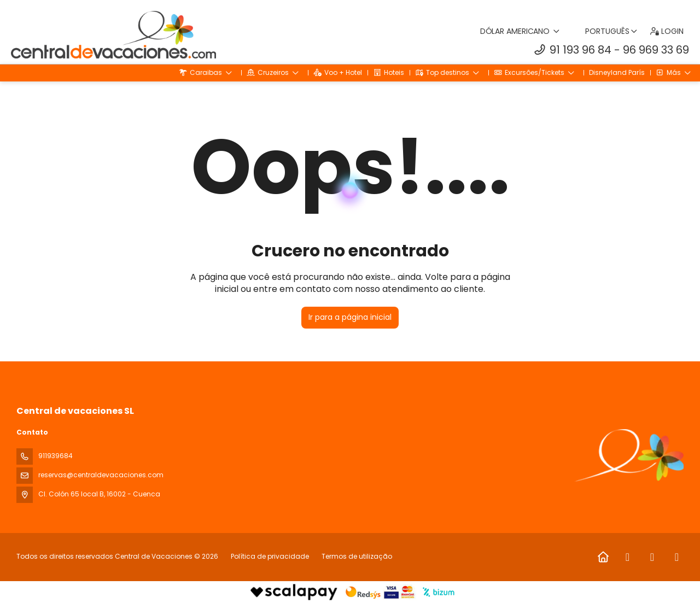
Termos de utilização (356, 556)
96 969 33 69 (656, 50)
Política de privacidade (270, 556)
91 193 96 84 (581, 50)
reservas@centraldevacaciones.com (101, 475)
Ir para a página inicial (350, 317)
